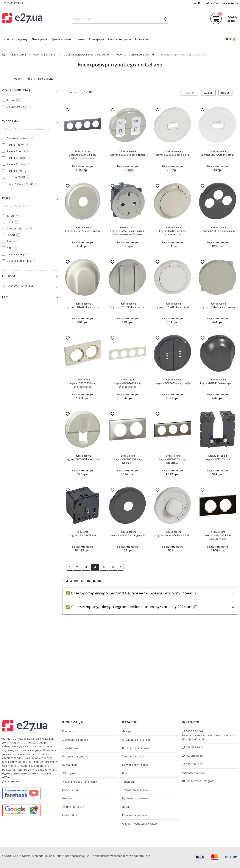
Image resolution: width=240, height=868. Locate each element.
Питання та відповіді (76, 756)
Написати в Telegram (198, 781)
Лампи (126, 807)
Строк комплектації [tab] (17, 90)
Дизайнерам (70, 748)
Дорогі (225, 93)
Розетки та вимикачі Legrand (135, 55)
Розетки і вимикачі (45, 55)
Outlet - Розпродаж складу (140, 824)
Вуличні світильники (135, 798)
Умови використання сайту (80, 782)
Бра (125, 773)
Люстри (127, 731)
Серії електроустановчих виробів (86, 55)
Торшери (128, 782)
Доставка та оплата (75, 740)
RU (200, 3)
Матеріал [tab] (9, 276)
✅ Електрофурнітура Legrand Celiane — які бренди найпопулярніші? (131, 593)
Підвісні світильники (135, 748)
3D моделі (69, 773)
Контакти (68, 731)
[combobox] (120, 19)
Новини (67, 798)
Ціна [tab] (5, 297)
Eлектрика (19, 55)
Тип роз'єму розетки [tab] (17, 286)
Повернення (70, 790)
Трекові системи (133, 756)
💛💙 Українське (73, 807)
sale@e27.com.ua (193, 773)
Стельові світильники (136, 740)
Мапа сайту (70, 815)
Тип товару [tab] (10, 121)
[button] (68, 110)
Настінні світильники (136, 765)
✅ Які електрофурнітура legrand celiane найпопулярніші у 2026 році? (131, 607)
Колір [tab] (6, 198)
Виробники (69, 765)
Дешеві (208, 93)
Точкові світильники (135, 790)
